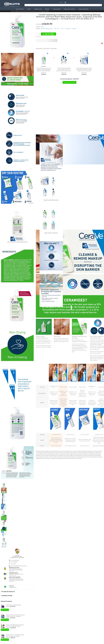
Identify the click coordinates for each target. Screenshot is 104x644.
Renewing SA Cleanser (91, 383)
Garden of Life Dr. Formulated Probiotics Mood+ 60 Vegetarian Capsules (15, 636)
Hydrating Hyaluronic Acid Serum (70, 431)
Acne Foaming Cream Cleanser (82, 383)
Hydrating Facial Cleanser (53, 383)
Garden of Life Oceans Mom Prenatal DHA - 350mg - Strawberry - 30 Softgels (15, 616)
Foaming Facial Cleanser (72, 383)
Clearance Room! (7, 596)
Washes (47, 11)
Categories (17, 11)
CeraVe (42, 27)
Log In (61, 2)
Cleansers (42, 11)
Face (38, 11)
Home (12, 11)
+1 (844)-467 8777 (13, 587)
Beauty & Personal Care (25, 11)
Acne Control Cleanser (101, 383)
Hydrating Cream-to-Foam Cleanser (63, 383)
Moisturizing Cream (84, 431)
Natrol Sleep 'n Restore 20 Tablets (13, 605)
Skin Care (33, 11)
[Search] (63, 5)
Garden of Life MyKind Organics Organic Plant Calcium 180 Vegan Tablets (15, 626)
